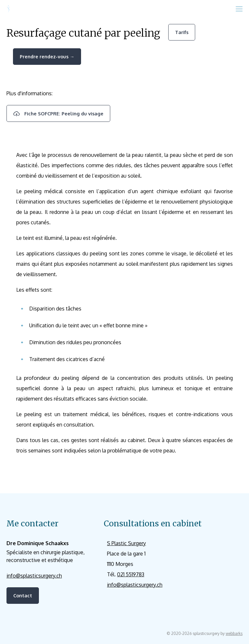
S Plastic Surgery (126, 543)
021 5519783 (131, 574)
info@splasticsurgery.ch (34, 576)
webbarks (234, 633)
